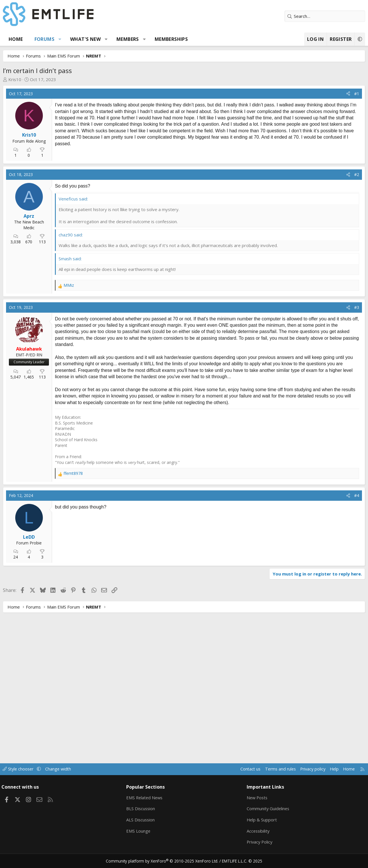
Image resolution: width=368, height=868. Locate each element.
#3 (357, 378)
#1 (357, 94)
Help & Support (261, 820)
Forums (44, 39)
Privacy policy (308, 769)
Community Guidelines (268, 808)
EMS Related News (146, 797)
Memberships (171, 39)
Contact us (243, 769)
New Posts (257, 797)
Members (128, 39)
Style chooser (22, 769)
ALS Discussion (142, 820)
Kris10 (15, 79)
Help (330, 769)
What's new (85, 39)
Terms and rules (274, 769)
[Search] (325, 16)
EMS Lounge (140, 831)
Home (16, 39)
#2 (357, 245)
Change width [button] (64, 769)
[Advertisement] (101, 189)
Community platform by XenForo (165, 861)
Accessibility (258, 831)
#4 (357, 640)
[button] (60, 39)
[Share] (348, 94)
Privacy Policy (259, 842)
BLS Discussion (142, 808)
